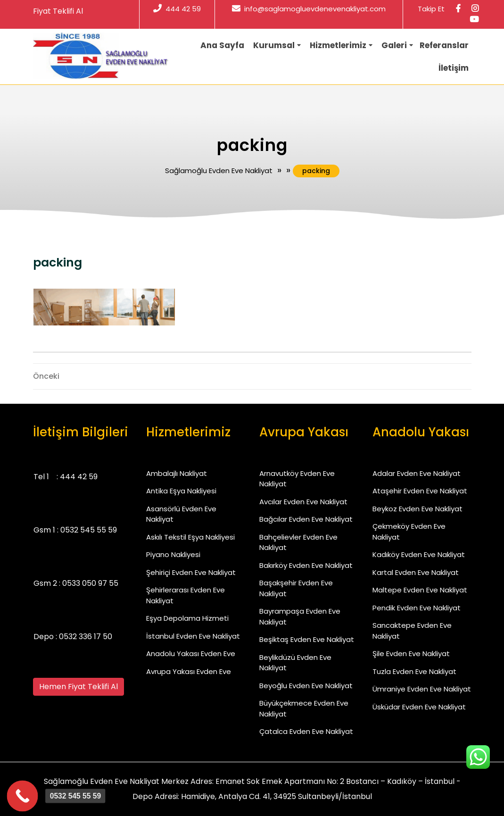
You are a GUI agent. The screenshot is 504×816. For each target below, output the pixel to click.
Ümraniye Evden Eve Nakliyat (422, 689)
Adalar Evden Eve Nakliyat (417, 473)
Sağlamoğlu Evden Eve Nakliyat (219, 171)
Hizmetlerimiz (338, 45)
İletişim (454, 68)
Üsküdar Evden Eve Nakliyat (419, 707)
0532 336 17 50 (86, 637)
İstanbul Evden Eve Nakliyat (193, 636)
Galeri (394, 45)
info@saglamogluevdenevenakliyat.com (309, 9)
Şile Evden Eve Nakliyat (411, 654)
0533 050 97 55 (90, 583)
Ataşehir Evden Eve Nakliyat (420, 491)
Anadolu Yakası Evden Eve (191, 654)
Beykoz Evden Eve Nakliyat (417, 509)
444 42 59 (177, 9)
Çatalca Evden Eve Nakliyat (306, 731)
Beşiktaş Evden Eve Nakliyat (307, 639)
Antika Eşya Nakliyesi (181, 491)
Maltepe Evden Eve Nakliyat (420, 590)
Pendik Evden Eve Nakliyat (417, 608)
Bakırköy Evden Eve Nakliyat (306, 565)
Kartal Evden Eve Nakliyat (416, 572)
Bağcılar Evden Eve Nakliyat (306, 519)
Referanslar (444, 45)
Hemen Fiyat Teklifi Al (78, 687)
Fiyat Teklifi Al (58, 11)
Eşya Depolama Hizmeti (187, 618)
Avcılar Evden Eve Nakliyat (303, 502)
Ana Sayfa (222, 45)
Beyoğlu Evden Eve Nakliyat (306, 686)
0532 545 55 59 (89, 530)
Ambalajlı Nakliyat (177, 473)
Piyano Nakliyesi (173, 554)
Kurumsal (274, 45)
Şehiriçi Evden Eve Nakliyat (191, 572)
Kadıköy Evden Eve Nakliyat (419, 554)
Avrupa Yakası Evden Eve (189, 671)
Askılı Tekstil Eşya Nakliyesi (190, 537)
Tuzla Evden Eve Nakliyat (414, 671)
